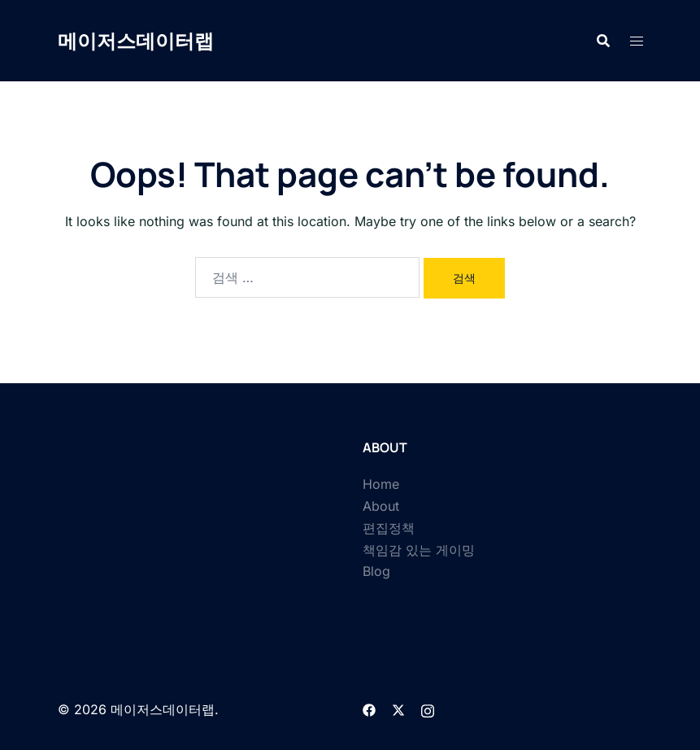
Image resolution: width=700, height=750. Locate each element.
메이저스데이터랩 (136, 40)
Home (381, 484)
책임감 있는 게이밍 (419, 550)
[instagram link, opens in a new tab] (428, 709)
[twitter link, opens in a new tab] (398, 709)
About (381, 506)
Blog (376, 571)
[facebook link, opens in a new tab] (369, 709)
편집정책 (389, 528)
